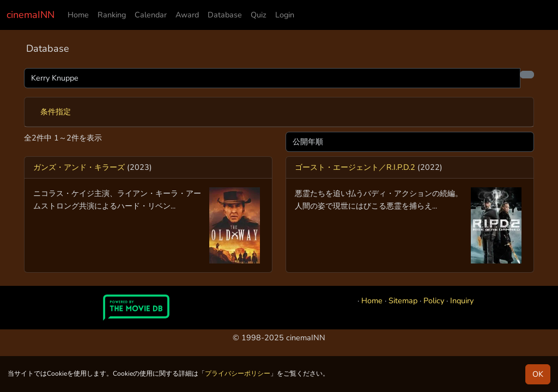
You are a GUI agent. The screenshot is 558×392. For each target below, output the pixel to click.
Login (285, 15)
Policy (434, 301)
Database (225, 15)
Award (187, 15)
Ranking (112, 15)
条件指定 (56, 112)
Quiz (259, 15)
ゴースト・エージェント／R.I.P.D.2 (355, 167)
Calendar (151, 15)
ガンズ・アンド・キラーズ (79, 167)
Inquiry (462, 301)
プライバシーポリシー (238, 373)
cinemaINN (31, 15)
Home (78, 15)
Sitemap (403, 301)
